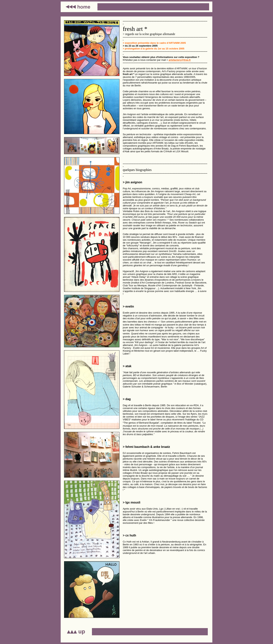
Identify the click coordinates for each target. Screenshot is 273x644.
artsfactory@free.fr (180, 60)
